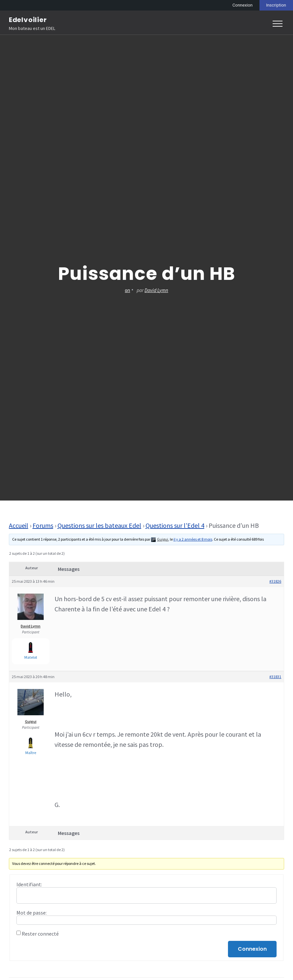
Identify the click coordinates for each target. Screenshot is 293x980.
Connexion (243, 5)
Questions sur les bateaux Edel (99, 525)
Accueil (19, 525)
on (127, 290)
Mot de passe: (32, 913)
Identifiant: (29, 884)
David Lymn (156, 290)
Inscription (276, 5)
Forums (43, 525)
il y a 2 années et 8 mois (193, 539)
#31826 (275, 581)
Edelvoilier (28, 20)
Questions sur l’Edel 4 (175, 525)
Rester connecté (40, 934)
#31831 (275, 677)
